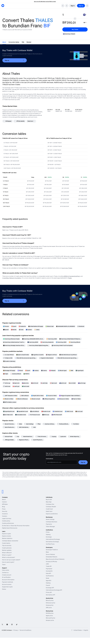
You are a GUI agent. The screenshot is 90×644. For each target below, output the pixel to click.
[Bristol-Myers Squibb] (74, 437)
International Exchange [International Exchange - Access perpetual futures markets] (53, 539)
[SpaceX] (6, 330)
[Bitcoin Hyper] (62, 371)
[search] (63, 6)
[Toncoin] (6, 326)
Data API (48, 573)
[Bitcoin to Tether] (8, 399)
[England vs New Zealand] (46, 358)
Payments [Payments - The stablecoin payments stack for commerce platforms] (49, 524)
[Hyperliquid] (80, 371)
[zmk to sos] (7, 386)
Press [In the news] (4, 509)
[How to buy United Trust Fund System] (62, 345)
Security (5, 511)
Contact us (5, 573)
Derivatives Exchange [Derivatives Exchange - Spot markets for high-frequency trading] (52, 542)
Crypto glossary (7, 548)
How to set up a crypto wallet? (11, 560)
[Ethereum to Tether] (63, 399)
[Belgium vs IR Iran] (51, 355)
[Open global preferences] (72, 630)
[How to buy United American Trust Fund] (14, 342)
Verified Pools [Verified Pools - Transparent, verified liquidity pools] (50, 544)
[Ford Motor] (75, 424)
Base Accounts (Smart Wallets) (55, 559)
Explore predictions (52, 514)
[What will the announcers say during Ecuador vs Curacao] (67, 358)
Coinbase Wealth (51, 507)
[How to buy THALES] (69, 34)
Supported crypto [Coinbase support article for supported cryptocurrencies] (7, 587)
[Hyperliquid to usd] (9, 411)
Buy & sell (49, 499)
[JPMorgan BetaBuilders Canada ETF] (9, 440)
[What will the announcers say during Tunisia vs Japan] (26, 358)
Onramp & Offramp (51, 562)
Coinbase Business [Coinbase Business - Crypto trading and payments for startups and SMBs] (52, 522)
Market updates (7, 550)
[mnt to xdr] (35, 383)
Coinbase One (50, 504)
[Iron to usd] (79, 411)
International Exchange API (54, 590)
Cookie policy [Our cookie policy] (6, 521)
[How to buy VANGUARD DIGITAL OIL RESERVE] (33, 339)
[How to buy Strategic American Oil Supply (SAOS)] (14, 345)
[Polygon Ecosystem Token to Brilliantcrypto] (70, 396)
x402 (47, 564)
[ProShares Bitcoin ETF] (63, 424)
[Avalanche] (22, 326)
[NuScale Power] (8, 437)
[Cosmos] (44, 371)
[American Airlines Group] (49, 424)
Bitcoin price (50, 600)
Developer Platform (52, 550)
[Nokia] (20, 424)
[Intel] (34, 427)
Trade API (49, 566)
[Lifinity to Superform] (49, 399)
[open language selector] (67, 6)
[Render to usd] (46, 411)
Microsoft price (51, 618)
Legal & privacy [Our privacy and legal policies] (7, 518)
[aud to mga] (82, 383)
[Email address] (62, 462)
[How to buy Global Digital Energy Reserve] (38, 345)
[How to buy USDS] (52, 339)
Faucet (48, 585)
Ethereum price (51, 603)
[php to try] (25, 383)
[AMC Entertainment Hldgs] (23, 427)
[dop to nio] (16, 383)
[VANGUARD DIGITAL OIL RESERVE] (66, 326)
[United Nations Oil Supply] (36, 326)
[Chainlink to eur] (58, 411)
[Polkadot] (52, 371)
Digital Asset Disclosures (10, 528)
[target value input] (74, 23)
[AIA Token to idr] (8, 415)
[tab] (4, 42)
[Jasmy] (37, 330)
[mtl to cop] (7, 383)
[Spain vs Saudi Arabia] (23, 355)
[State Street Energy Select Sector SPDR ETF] (27, 437)
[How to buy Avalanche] (47, 342)
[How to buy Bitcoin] (75, 342)
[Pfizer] (38, 424)
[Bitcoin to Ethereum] (22, 399)
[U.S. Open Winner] (8, 355)
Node (47, 578)
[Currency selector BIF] (85, 23)
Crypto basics (6, 543)
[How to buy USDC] (61, 342)
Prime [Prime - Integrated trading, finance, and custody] (48, 532)
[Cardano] (29, 330)
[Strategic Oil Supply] (9, 371)
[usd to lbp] (44, 383)
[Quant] (14, 326)
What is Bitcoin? (7, 553)
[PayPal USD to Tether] (37, 396)
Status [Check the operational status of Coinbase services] (4, 589)
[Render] (14, 330)
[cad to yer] (16, 386)
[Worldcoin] (81, 326)
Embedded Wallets (52, 557)
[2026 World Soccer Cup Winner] (68, 355)
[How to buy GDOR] (33, 342)
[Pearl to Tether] (76, 399)
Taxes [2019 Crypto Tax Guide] (4, 565)
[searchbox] (85, 23)
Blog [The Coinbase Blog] (3, 507)
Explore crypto (6, 534)
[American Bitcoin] (16, 374)
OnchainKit (49, 571)
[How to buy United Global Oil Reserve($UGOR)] (70, 339)
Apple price (49, 616)
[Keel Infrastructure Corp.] (9, 427)
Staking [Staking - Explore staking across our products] (48, 535)
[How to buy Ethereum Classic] (11, 339)
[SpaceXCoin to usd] (22, 411)
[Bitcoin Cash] (50, 326)
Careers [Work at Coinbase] (4, 502)
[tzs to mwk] (26, 386)
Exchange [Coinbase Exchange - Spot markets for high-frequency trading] (49, 537)
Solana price (50, 605)
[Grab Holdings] (29, 424)
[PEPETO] (26, 374)
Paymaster (49, 569)
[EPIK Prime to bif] (57, 415)
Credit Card (49, 509)
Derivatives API (50, 595)
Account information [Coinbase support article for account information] (8, 580)
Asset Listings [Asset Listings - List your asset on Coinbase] (50, 519)
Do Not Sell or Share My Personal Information (16, 526)
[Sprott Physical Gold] (38, 440)
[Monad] (20, 371)
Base (47, 552)
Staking (48, 583)
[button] (87, 6)
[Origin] (6, 374)
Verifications (50, 576)
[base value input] (72, 15)
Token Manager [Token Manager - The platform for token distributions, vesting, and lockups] (50, 526)
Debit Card (49, 511)
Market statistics (7, 538)
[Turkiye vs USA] (8, 358)
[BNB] (71, 371)
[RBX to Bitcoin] (24, 396)
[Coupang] (53, 437)
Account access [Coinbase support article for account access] (7, 584)
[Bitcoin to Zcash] (35, 399)
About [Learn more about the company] (4, 499)
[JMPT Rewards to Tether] (10, 396)
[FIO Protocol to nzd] (34, 415)
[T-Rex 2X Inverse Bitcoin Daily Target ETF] (42, 437)
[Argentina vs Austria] (37, 355)
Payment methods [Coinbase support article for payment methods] (8, 582)
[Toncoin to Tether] (51, 396)
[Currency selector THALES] (85, 15)
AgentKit (49, 581)
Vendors (5, 516)
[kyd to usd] (63, 383)
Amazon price (50, 620)
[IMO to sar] (46, 415)
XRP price (49, 608)
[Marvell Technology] (9, 424)
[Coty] (17, 437)
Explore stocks (7, 536)
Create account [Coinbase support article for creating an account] (7, 575)
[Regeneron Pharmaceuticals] (23, 440)
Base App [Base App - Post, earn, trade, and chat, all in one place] (49, 502)
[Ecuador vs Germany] (9, 361)
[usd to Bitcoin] (35, 411)
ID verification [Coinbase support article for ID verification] (6, 577)
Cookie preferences (8, 523)
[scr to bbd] (72, 383)
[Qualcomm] (62, 437)
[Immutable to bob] (21, 415)
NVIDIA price (50, 613)
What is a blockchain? (8, 557)
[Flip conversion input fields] (75, 19)
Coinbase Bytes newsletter (10, 541)
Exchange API (50, 588)
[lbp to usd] (53, 383)
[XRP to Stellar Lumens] (10, 402)
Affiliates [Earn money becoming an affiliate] (5, 504)
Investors (5, 514)
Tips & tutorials (7, 545)
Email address (49, 459)
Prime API (49, 592)
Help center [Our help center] (6, 570)
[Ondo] (21, 330)
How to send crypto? (8, 562)
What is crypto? (7, 555)
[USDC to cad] (69, 411)
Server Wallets (50, 554)
